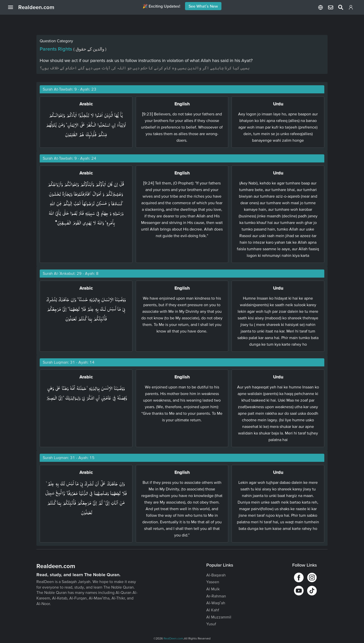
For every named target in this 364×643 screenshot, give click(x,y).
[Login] (351, 8)
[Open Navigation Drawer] (13, 7)
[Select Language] (321, 7)
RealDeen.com (173, 638)
